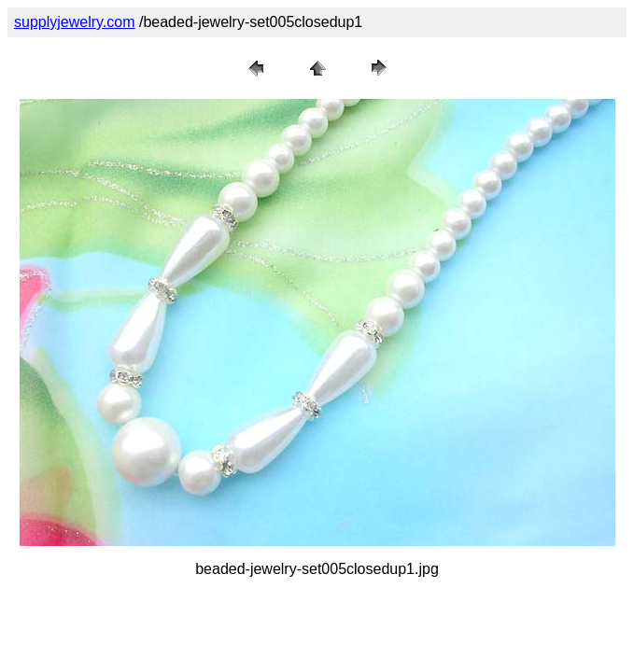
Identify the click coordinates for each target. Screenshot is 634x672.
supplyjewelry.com (75, 22)
